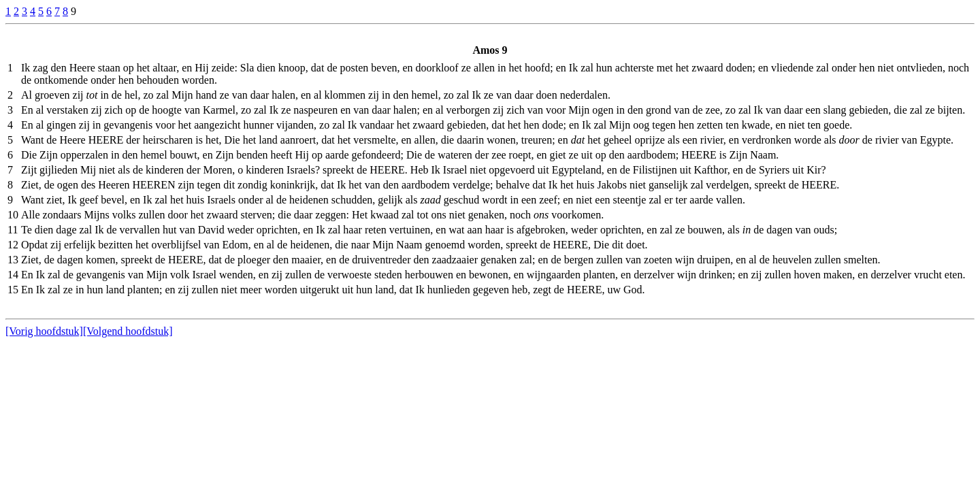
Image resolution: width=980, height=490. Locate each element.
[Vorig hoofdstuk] (44, 331)
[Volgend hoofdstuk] (128, 331)
